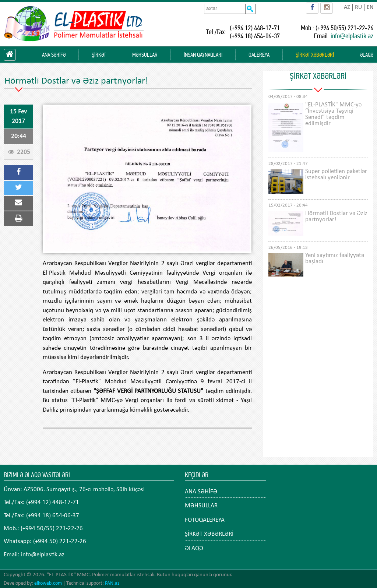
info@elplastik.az (352, 36)
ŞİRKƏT (99, 55)
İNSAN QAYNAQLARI (203, 55)
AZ (347, 7)
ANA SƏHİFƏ (54, 55)
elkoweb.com (48, 583)
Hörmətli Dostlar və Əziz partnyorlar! (336, 216)
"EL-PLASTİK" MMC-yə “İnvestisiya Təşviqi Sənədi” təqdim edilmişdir (333, 114)
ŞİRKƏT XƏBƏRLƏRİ (315, 55)
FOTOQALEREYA (205, 520)
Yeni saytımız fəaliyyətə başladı (335, 258)
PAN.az (112, 583)
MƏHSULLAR (145, 55)
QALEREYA (259, 55)
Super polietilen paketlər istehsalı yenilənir (336, 175)
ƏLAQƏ (367, 55)
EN (370, 7)
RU (358, 7)
